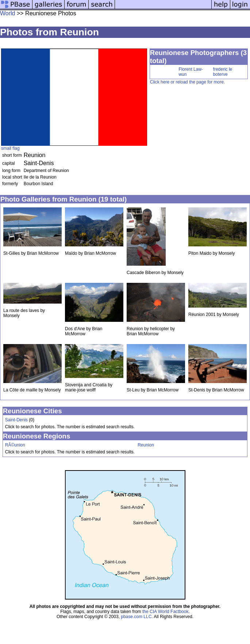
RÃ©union (15, 445)
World (8, 13)
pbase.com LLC (136, 617)
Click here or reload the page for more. (187, 82)
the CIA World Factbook (166, 612)
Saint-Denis (16, 420)
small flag (10, 148)
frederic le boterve (223, 72)
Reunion (146, 445)
